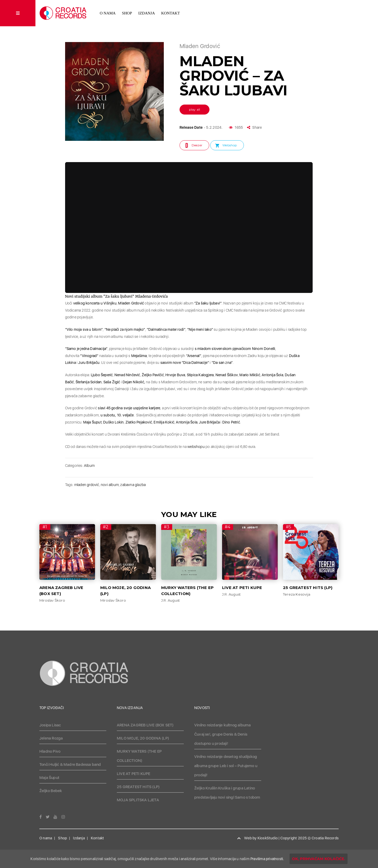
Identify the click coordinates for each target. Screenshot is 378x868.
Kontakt (170, 13)
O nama (108, 13)
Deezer (197, 145)
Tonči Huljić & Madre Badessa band (70, 764)
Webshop (230, 145)
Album (89, 466)
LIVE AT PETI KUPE (242, 588)
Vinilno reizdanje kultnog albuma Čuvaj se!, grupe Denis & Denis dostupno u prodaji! (222, 734)
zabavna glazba (133, 485)
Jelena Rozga (51, 738)
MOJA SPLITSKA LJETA (138, 800)
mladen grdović (87, 485)
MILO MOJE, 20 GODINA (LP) (143, 738)
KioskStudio (268, 838)
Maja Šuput (49, 778)
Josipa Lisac (50, 725)
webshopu (196, 447)
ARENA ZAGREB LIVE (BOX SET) (145, 725)
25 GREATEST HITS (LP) (308, 588)
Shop (127, 13)
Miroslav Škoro (52, 600)
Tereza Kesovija (297, 594)
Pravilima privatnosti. (267, 859)
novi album (110, 485)
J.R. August (170, 600)
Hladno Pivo (50, 751)
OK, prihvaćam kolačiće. (319, 859)
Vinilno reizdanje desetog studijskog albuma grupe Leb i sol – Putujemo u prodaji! (226, 766)
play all (195, 109)
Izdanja (147, 13)
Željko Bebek (51, 791)
